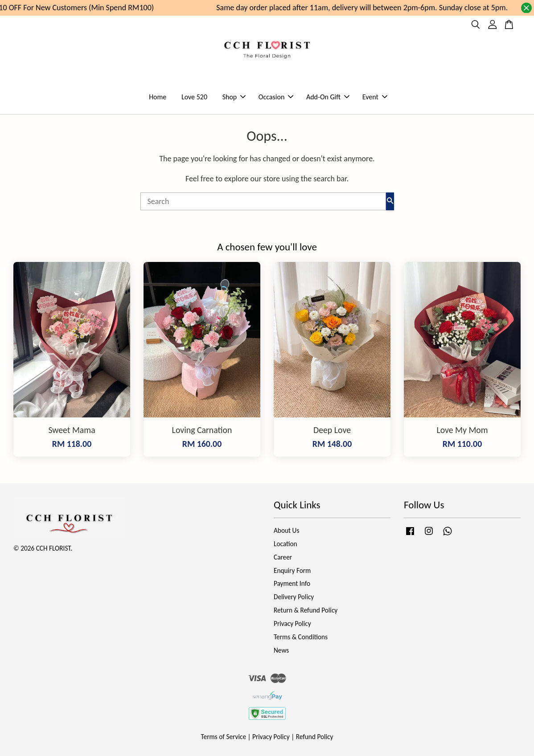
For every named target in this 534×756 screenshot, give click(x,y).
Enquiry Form (292, 570)
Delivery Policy (294, 597)
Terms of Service (224, 737)
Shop (234, 97)
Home (158, 97)
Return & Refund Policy (306, 610)
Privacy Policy (292, 623)
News (281, 650)
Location (285, 544)
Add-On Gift (328, 97)
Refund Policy (315, 737)
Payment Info (292, 583)
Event (375, 97)
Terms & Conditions (301, 637)
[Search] (263, 201)
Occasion (276, 97)
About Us (286, 530)
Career (283, 557)
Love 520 (194, 97)
